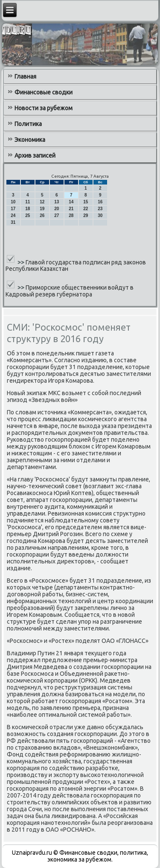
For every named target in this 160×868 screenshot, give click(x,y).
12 (42, 202)
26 (42, 216)
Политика (28, 124)
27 (57, 216)
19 (42, 209)
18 (28, 209)
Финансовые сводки (44, 92)
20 (57, 209)
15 (86, 202)
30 (100, 216)
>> (22, 262)
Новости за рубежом (44, 108)
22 (86, 209)
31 (13, 222)
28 (71, 216)
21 (71, 209)
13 (57, 202)
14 (71, 202)
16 (100, 202)
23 (100, 209)
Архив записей (35, 155)
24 (13, 216)
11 (28, 202)
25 (28, 216)
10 (13, 202)
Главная (25, 76)
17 (13, 209)
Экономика (30, 140)
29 (86, 216)
